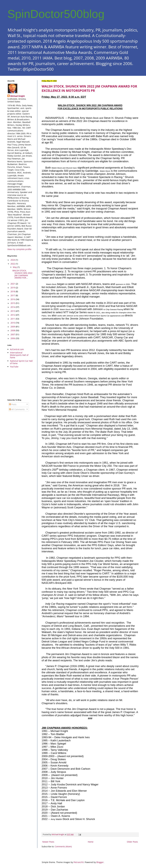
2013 (13, 311)
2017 (13, 295)
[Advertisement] (20, 384)
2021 (13, 284)
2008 (13, 330)
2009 (13, 327)
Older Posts (132, 842)
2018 (13, 291)
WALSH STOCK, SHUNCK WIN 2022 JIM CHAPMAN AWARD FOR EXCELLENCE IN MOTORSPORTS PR (89, 88)
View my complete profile (19, 249)
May (15, 267)
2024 (13, 260)
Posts (13, 404)
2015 (13, 303)
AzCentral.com (17, 349)
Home (91, 842)
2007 (13, 334)
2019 (13, 288)
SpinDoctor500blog (56, 14)
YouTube (14, 367)
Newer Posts (48, 842)
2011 (13, 319)
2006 (13, 338)
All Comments (17, 409)
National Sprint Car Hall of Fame (21, 362)
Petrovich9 (79, 862)
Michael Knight (18, 96)
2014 (13, 307)
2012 (13, 315)
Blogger (100, 862)
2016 (13, 299)
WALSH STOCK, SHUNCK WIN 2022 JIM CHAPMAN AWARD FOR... (22, 274)
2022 (13, 264)
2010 (13, 323)
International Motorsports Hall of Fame (19, 355)
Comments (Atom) (63, 846)
